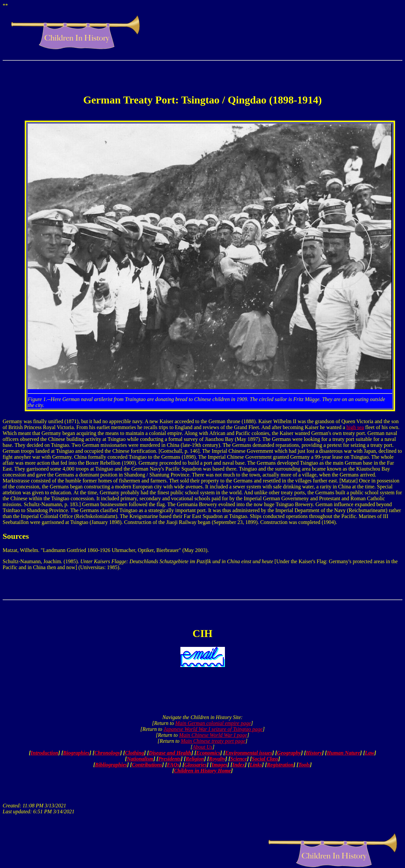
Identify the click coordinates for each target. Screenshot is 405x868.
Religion (195, 759)
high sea (355, 427)
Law (369, 753)
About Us (202, 747)
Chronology (107, 753)
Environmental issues (249, 753)
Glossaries (195, 765)
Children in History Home (203, 771)
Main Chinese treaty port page (213, 741)
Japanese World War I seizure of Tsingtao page (213, 729)
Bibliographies (111, 765)
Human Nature (343, 753)
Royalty (217, 759)
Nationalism (140, 759)
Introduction (45, 753)
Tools (304, 765)
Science (239, 759)
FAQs (173, 765)
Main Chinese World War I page (213, 735)
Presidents (170, 759)
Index (238, 765)
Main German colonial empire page (213, 723)
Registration (280, 765)
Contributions (147, 765)
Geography (289, 753)
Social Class (265, 759)
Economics (208, 753)
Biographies (76, 753)
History (314, 753)
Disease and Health (170, 753)
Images (220, 765)
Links (256, 765)
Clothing (135, 753)
